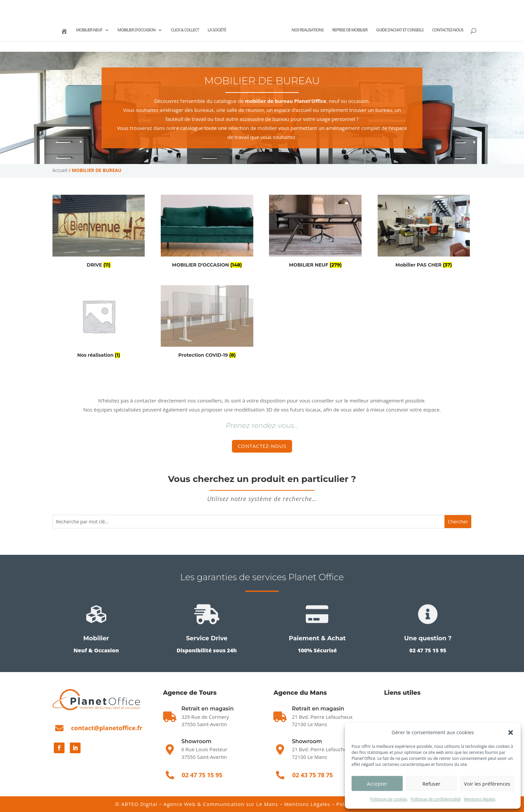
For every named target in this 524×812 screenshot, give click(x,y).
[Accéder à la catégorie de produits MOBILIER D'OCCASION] (207, 232)
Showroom (196, 741)
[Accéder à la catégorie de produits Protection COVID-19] (207, 323)
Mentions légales (480, 799)
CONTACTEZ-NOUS (262, 43)
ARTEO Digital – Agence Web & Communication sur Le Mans (201, 804)
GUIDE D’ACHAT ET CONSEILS (426, 30)
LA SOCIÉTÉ (223, 30)
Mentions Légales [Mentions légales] (307, 804)
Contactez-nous (262, 446)
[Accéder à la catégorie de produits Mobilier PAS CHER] (424, 232)
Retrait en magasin (318, 709)
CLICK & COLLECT (191, 30)
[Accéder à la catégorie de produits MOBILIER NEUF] (315, 232)
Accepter (377, 784)
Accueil (60, 170)
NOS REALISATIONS (334, 30)
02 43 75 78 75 (120, 5)
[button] (511, 733)
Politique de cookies (389, 799)
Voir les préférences (487, 784)
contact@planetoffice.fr (107, 728)
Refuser (431, 784)
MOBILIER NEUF (95, 30)
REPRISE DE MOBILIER (376, 30)
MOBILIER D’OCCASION (143, 30)
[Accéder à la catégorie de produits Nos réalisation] (99, 323)
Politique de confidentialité (436, 799)
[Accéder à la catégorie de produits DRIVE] (99, 232)
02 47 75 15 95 (76, 5)
